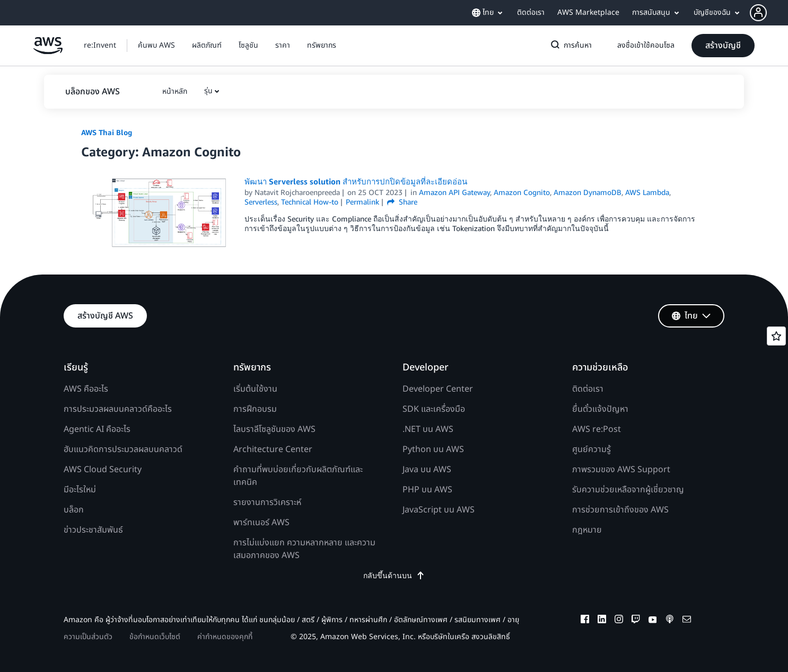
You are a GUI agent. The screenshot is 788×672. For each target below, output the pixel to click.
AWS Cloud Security (103, 470)
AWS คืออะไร (86, 389)
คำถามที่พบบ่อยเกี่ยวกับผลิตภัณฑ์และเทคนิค (298, 476)
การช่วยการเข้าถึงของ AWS (620, 510)
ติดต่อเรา (588, 389)
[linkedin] (602, 621)
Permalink (362, 202)
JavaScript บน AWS (439, 510)
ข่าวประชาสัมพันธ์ (93, 530)
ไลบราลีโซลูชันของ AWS (274, 429)
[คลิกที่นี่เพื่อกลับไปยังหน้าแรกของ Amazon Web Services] (48, 51)
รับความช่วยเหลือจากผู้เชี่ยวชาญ (628, 490)
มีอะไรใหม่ (80, 490)
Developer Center (438, 389)
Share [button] (402, 202)
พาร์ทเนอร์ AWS (261, 523)
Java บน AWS (427, 470)
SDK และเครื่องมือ (434, 409)
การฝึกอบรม (255, 409)
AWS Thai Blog (107, 132)
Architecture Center (273, 449)
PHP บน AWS (427, 490)
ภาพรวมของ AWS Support (621, 470)
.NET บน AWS (428, 429)
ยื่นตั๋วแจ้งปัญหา (600, 409)
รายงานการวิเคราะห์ (267, 502)
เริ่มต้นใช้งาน (255, 389)
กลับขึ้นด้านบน (394, 575)
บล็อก (74, 510)
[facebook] (585, 621)
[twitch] (636, 621)
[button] (769, 13)
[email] (687, 621)
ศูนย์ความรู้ (592, 449)
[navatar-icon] (758, 13)
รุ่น (208, 91)
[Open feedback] (776, 336)
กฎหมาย (587, 530)
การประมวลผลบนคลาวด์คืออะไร (118, 409)
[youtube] (653, 621)
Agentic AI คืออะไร (97, 429)
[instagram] (619, 621)
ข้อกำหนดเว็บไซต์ (155, 637)
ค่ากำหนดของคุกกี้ (225, 637)
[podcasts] (670, 621)
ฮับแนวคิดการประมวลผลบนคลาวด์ (123, 449)
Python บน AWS (433, 449)
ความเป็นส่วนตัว (88, 637)
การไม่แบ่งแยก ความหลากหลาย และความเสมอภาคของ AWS (304, 549)
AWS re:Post (597, 429)
